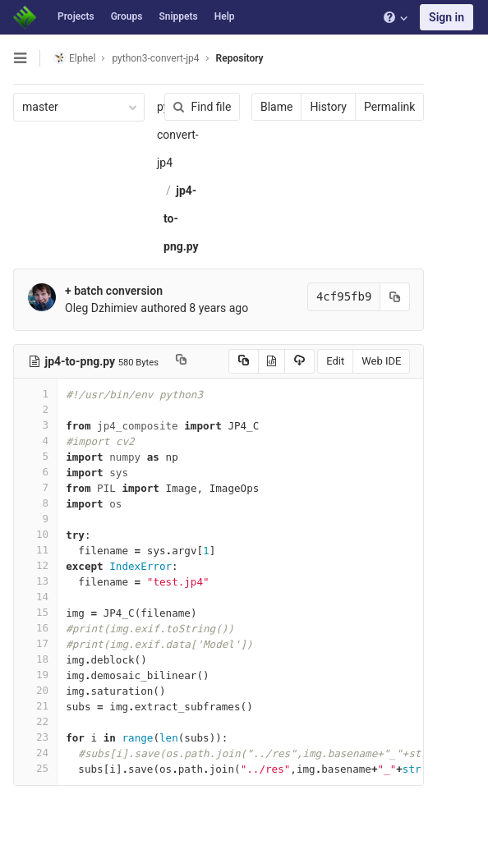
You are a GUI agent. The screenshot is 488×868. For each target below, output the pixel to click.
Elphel (74, 58)
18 (35, 659)
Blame (276, 107)
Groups (127, 16)
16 (35, 628)
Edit (335, 361)
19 (35, 675)
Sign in (447, 17)
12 (35, 565)
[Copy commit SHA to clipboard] (395, 297)
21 (35, 706)
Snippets (178, 16)
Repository (240, 58)
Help (225, 16)
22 (35, 721)
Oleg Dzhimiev (101, 308)
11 (35, 550)
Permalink (389, 107)
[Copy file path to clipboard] (181, 361)
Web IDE (381, 361)
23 (35, 737)
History (328, 107)
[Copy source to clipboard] (243, 361)
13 (35, 581)
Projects (76, 16)
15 (35, 612)
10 (35, 534)
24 (35, 753)
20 (35, 690)
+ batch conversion (114, 291)
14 (35, 597)
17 (35, 643)
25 (35, 768)
